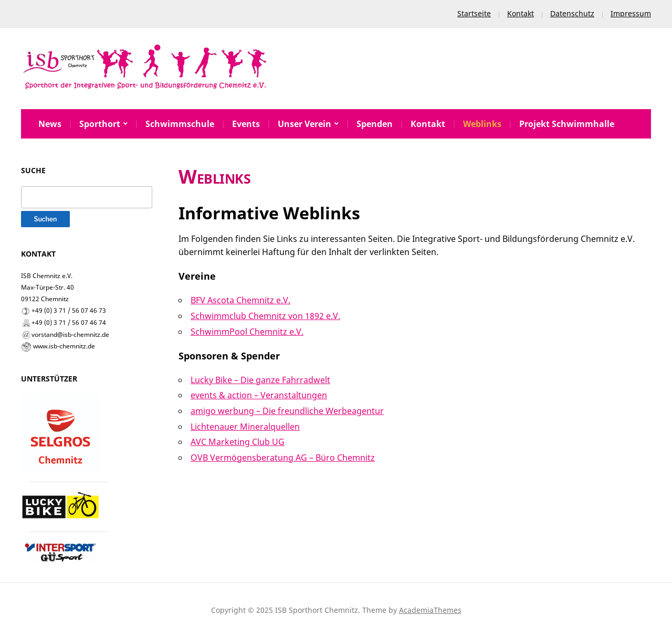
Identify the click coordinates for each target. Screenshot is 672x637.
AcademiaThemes (430, 610)
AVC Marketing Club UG (238, 442)
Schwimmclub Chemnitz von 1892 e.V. (265, 316)
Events (246, 124)
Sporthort (100, 124)
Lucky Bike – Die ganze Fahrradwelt (260, 380)
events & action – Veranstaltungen (259, 395)
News (50, 124)
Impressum (631, 13)
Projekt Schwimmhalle (567, 124)
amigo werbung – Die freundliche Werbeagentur (287, 411)
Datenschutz (572, 13)
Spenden (375, 124)
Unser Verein (304, 124)
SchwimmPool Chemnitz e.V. (247, 332)
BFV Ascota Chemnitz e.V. (240, 300)
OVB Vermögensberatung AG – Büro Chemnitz (283, 458)
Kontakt (521, 13)
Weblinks (482, 124)
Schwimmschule (180, 124)
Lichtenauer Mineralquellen (245, 427)
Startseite (474, 13)
